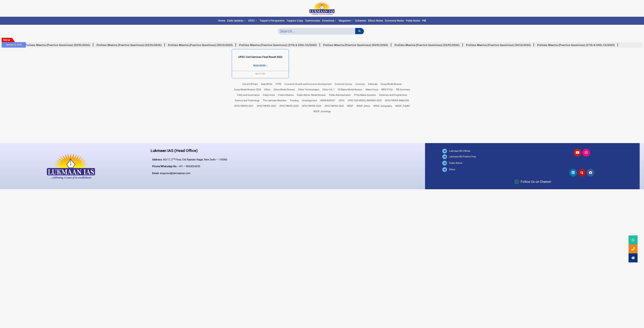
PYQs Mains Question (365, 95)
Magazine (346, 21)
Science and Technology (247, 100)
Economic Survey (343, 84)
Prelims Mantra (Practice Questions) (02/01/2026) (130, 45)
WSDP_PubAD (403, 106)
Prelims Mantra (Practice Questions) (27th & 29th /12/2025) (279, 45)
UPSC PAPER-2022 (266, 106)
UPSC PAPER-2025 (334, 106)
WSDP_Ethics (363, 106)
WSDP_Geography (383, 106)
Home (222, 21)
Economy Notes (395, 21)
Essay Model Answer (391, 84)
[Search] (359, 31)
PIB (424, 21)
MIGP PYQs (387, 90)
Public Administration (340, 95)
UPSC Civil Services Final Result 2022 (260, 57)
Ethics (267, 90)
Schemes (361, 21)
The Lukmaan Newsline (275, 100)
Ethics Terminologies (309, 90)
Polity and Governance (248, 95)
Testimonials (313, 21)
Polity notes (269, 95)
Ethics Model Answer (284, 90)
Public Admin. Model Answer (311, 95)
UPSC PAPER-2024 (312, 106)
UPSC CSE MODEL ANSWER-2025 (365, 100)
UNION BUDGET (328, 100)
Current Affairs (250, 84)
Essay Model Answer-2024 (248, 90)
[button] (633, 258)
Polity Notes (413, 21)
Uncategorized (309, 100)
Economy (360, 84)
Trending (294, 100)
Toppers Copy (295, 21)
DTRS (279, 84)
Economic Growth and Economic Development (308, 84)
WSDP (350, 106)
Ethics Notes (376, 21)
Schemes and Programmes (393, 95)
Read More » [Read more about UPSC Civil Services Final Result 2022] (260, 66)
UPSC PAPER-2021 (244, 106)
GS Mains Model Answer (350, 90)
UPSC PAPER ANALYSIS (397, 100)
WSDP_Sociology (322, 111)
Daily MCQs (267, 84)
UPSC (252, 21)
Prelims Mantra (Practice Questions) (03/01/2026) (59, 45)
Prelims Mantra (286, 95)
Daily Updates (236, 21)
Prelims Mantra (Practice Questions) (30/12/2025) (202, 45)
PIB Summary (403, 90)
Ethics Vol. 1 (329, 90)
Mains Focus (372, 90)
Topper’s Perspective (272, 21)
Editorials (373, 84)
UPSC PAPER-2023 (289, 106)
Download (329, 21)
